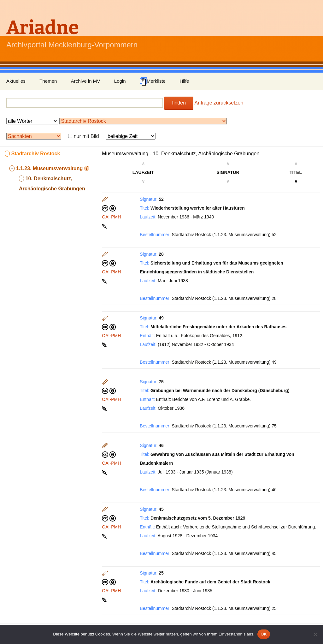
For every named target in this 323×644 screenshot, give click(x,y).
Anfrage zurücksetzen (219, 103)
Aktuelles (16, 81)
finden (179, 103)
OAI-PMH (111, 217)
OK (264, 634)
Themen (48, 81)
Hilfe (184, 81)
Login (120, 81)
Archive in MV (86, 81)
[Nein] (315, 634)
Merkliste (153, 81)
